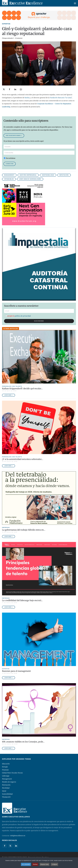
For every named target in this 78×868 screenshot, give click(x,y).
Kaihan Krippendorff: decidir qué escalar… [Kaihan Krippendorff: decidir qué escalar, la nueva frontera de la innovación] (22, 388)
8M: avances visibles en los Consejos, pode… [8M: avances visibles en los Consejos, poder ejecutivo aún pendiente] (23, 742)
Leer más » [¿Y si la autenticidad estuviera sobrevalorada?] (9, 466)
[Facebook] (5, 846)
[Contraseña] (39, 153)
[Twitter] (10, 846)
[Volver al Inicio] (22, 3)
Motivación (6, 785)
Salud (4, 791)
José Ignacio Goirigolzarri (30, 179)
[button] (75, 3)
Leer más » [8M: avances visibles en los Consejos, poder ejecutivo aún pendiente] (9, 748)
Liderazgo (6, 776)
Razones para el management (16, 671)
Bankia (27, 98)
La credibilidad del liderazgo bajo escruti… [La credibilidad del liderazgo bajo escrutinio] (22, 600)
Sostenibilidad (48, 175)
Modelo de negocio (9, 782)
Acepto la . (18, 316)
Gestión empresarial (28, 175)
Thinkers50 (6, 797)
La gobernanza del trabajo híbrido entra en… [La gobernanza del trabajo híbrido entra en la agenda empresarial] (24, 530)
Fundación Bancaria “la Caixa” (61, 98)
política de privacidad (23, 316)
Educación (6, 764)
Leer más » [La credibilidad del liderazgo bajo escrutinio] (9, 607)
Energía (5, 767)
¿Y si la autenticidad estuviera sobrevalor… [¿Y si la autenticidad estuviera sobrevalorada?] (23, 459)
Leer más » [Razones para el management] (9, 678)
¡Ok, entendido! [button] (26, 864)
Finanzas (5, 770)
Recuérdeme (10, 158)
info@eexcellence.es (18, 836)
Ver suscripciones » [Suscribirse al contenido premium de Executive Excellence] (14, 136)
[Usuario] (39, 147)
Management (9, 175)
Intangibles (9, 179)
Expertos (6, 24)
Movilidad (6, 788)
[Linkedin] (16, 846)
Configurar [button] (54, 864)
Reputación (64, 175)
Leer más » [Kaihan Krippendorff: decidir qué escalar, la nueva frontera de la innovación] (9, 395)
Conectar (10, 164)
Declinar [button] (35, 864)
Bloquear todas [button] (45, 864)
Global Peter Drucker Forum (12, 773)
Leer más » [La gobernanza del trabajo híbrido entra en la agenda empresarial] (9, 536)
